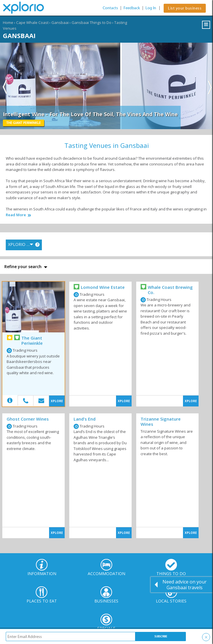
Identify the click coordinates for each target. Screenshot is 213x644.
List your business (185, 8)
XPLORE (57, 401)
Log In (151, 8)
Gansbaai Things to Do (91, 22)
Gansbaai (60, 22)
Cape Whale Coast (32, 22)
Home (8, 22)
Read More (16, 215)
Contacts (110, 8)
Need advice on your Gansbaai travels (185, 585)
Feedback (132, 8)
